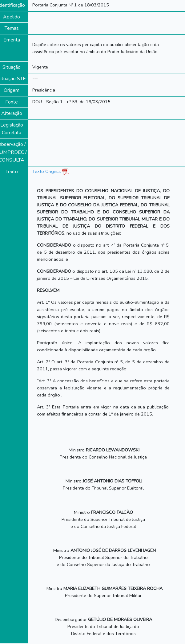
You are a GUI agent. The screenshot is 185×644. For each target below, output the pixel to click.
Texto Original (47, 171)
